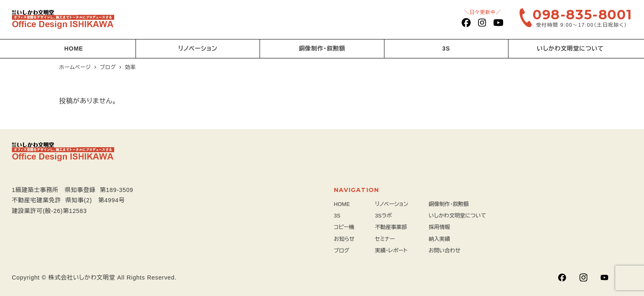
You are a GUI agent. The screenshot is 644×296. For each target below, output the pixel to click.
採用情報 (439, 227)
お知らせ (344, 239)
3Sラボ (383, 216)
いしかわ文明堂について (458, 216)
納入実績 (439, 239)
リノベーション (392, 204)
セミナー (385, 239)
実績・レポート (391, 251)
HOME (342, 204)
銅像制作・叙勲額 (449, 204)
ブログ (342, 251)
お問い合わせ (445, 251)
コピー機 (344, 227)
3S (337, 216)
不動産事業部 (391, 227)
